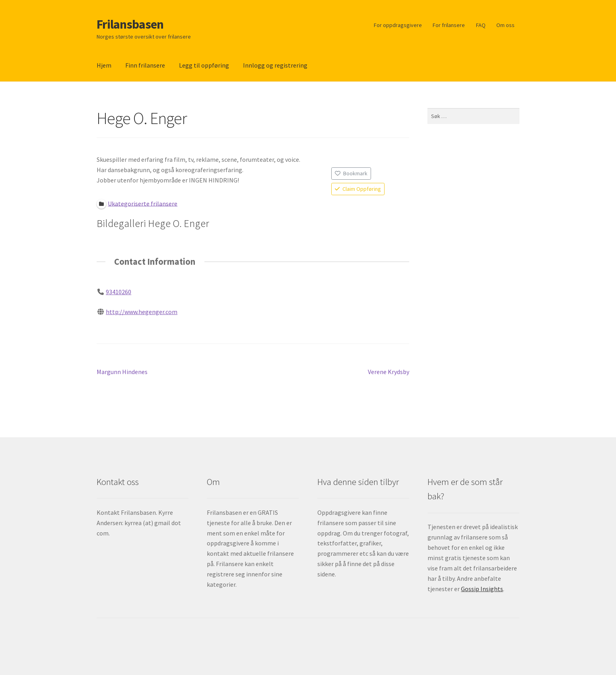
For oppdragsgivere (398, 25)
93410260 (119, 292)
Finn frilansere (145, 65)
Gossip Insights (482, 589)
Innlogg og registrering (275, 65)
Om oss (505, 25)
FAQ (481, 25)
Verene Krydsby (389, 372)
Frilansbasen (130, 24)
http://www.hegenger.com (142, 311)
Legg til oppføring (204, 65)
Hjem (104, 65)
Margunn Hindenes (122, 372)
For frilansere (449, 25)
